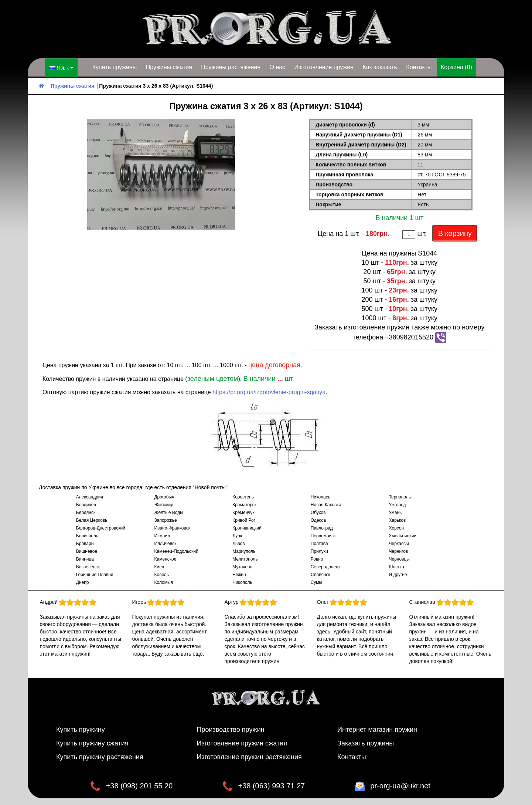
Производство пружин (231, 729)
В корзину (455, 233)
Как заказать (380, 67)
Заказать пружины (366, 743)
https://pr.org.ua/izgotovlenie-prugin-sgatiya (269, 391)
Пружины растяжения (231, 67)
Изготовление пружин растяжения (249, 756)
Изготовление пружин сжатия (242, 743)
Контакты (419, 67)
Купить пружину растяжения (100, 756)
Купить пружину (81, 729)
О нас (277, 67)
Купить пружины (115, 67)
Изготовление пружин (324, 67)
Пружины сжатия (169, 67)
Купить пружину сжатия (92, 743)
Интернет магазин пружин (377, 729)
